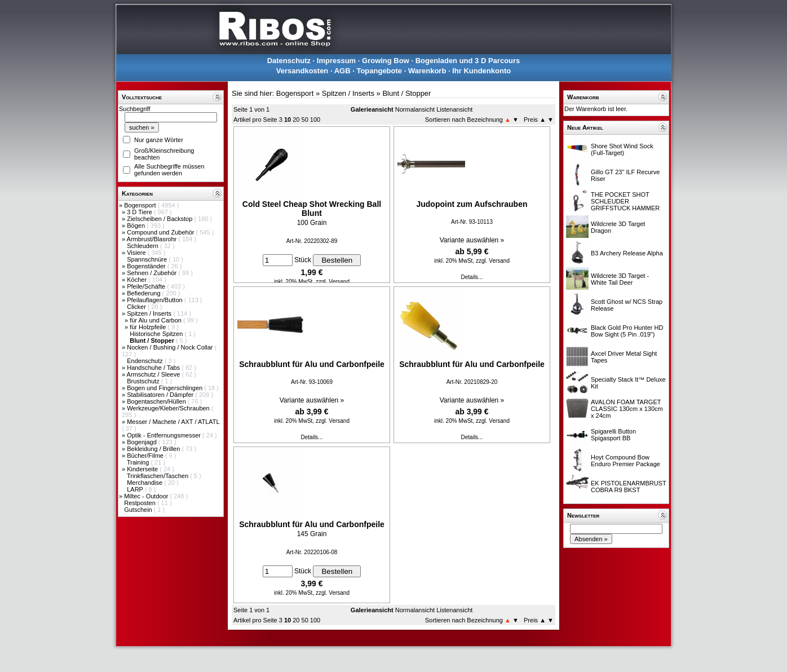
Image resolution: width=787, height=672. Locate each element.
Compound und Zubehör (161, 232)
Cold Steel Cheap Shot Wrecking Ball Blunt (312, 209)
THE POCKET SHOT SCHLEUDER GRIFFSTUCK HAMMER (625, 201)
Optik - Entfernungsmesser (165, 435)
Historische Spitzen (157, 334)
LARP (136, 489)
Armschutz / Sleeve (154, 374)
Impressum (336, 61)
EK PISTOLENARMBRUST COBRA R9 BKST (628, 487)
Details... (472, 277)
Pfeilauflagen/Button (156, 300)
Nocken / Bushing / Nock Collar (171, 347)
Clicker (137, 307)
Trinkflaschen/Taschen (158, 476)
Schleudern (143, 246)
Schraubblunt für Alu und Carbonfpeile (312, 364)
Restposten (141, 503)
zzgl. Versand (333, 282)
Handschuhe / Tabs (154, 368)
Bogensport (141, 205)
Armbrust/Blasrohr (153, 239)
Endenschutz (146, 361)
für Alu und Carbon (156, 320)
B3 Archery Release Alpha (627, 253)
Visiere (137, 253)
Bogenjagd (143, 442)
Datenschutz (289, 61)
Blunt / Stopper (406, 93)
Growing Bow (386, 61)
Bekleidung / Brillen (154, 449)
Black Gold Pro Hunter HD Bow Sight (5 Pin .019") (627, 331)
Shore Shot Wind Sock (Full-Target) (622, 149)
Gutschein (139, 510)
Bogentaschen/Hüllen (157, 401)
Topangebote (379, 71)
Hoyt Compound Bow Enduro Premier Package (625, 461)
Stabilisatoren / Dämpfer (161, 395)
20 (296, 120)
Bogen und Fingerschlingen (165, 388)
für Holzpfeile (149, 327)
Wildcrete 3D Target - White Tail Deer (620, 279)
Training (139, 462)
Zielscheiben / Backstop (160, 219)
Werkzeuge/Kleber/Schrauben (169, 408)
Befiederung (144, 293)
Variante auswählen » (472, 240)
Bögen (137, 226)
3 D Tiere (140, 212)
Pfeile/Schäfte (147, 286)
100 (315, 120)
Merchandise (145, 483)
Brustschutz (144, 381)
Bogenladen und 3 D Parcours (468, 61)
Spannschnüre (148, 259)
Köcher (138, 280)
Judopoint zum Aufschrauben (472, 204)
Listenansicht (454, 109)
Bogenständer (147, 266)
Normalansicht (415, 109)
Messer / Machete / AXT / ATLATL (173, 422)
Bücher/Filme (146, 456)
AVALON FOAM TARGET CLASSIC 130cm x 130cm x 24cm (627, 409)
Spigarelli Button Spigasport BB (613, 435)
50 (305, 120)
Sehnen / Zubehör (152, 273)
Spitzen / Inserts (150, 313)
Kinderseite (143, 469)
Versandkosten (302, 71)
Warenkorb (427, 71)
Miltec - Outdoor (147, 496)
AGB (342, 71)
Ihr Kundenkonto (481, 71)
